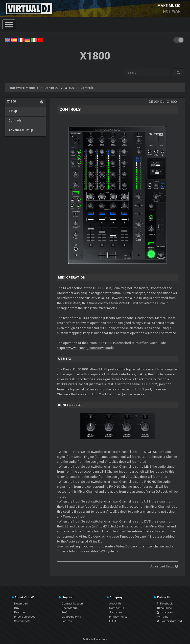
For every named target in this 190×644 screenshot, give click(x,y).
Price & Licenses (25, 617)
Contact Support (72, 604)
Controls (87, 88)
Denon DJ (52, 88)
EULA (113, 621)
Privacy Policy (118, 617)
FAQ (64, 612)
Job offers (116, 612)
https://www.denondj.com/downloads (85, 348)
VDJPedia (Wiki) (72, 617)
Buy (17, 608)
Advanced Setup (20, 130)
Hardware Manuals (24, 88)
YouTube (164, 608)
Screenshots (22, 621)
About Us (115, 604)
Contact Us (117, 608)
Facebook (165, 604)
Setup (12, 111)
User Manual (70, 608)
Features (20, 612)
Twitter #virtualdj (170, 621)
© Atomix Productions (95, 639)
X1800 (70, 88)
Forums (67, 621)
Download (21, 604)
